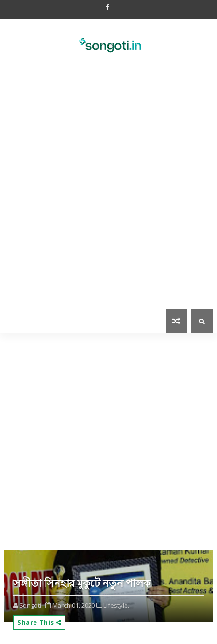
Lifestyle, (116, 605)
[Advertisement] (108, 193)
